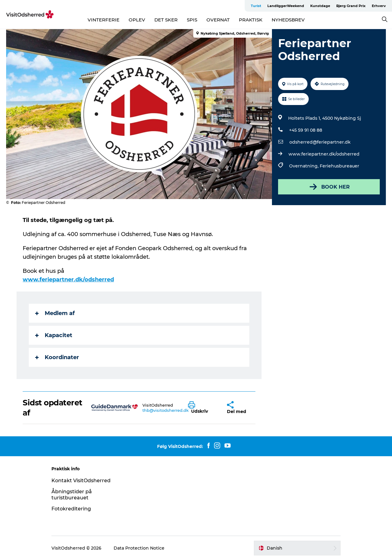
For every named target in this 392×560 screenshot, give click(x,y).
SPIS (192, 20)
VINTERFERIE (104, 20)
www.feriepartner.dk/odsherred (324, 154)
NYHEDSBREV (288, 20)
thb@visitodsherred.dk (166, 410)
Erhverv (379, 6)
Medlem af (55, 313)
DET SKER (166, 20)
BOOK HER (329, 187)
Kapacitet (54, 335)
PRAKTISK (251, 20)
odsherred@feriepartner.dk (320, 142)
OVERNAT (218, 20)
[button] (203, 408)
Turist (256, 6)
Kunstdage (320, 6)
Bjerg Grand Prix (351, 6)
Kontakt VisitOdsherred (81, 481)
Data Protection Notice (139, 548)
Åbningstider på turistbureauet (72, 495)
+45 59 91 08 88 (306, 130)
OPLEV (137, 20)
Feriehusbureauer (339, 166)
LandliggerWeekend (286, 6)
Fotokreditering (71, 509)
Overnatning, (304, 166)
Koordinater (57, 357)
